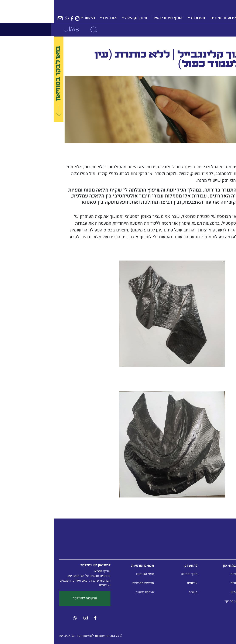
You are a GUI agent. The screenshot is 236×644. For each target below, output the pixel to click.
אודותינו (56, 18)
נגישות (35, 18)
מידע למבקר (179, 601)
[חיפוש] (40, 30)
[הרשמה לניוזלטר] (6, 18)
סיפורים (182, 574)
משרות (139, 592)
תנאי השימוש (91, 574)
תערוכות (144, 18)
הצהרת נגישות (91, 592)
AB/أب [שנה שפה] (17, 30)
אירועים (138, 583)
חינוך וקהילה (82, 18)
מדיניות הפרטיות (89, 583)
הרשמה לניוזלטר (31, 598)
